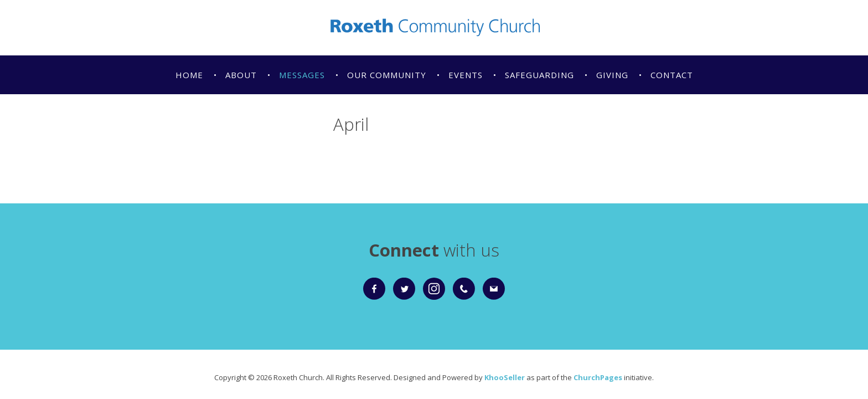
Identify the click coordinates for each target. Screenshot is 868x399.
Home (189, 75)
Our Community (387, 75)
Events (466, 75)
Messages (302, 75)
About (241, 75)
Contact (672, 75)
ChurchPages (598, 377)
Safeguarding (539, 75)
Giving (612, 75)
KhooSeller (505, 377)
